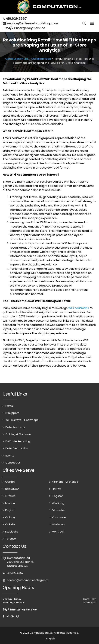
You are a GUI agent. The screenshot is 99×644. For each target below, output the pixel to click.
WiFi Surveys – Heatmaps (22, 420)
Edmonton (59, 510)
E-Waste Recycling (18, 441)
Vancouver (59, 517)
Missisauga (59, 524)
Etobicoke (12, 532)
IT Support (12, 413)
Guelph (10, 482)
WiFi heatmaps (79, 308)
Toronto (11, 539)
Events (10, 456)
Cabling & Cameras (18, 434)
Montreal (58, 532)
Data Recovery (15, 427)
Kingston (58, 496)
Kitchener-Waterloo (65, 482)
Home (9, 406)
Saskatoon (12, 489)
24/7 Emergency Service (24, 28)
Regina (10, 510)
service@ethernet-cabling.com (32, 23)
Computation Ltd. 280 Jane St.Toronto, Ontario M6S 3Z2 (21, 562)
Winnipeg (58, 503)
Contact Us (13, 463)
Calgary (10, 517)
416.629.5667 (16, 19)
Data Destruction (17, 448)
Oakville (10, 524)
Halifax (56, 489)
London (10, 503)
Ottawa (10, 496)
